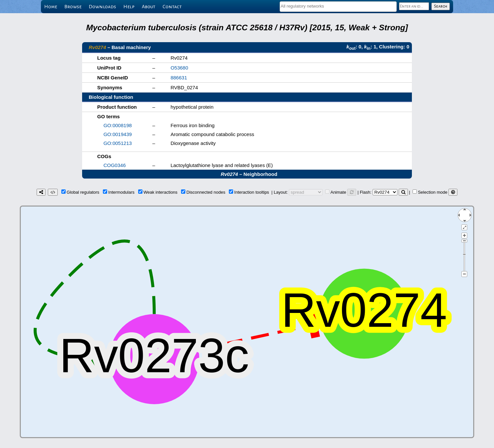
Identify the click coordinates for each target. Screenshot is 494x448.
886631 (179, 78)
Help (129, 7)
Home (51, 7)
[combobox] (338, 7)
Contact (172, 7)
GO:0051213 (118, 143)
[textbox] (338, 6)
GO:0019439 (118, 134)
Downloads (102, 7)
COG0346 (115, 165)
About (149, 7)
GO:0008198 (118, 125)
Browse (73, 7)
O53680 (179, 68)
